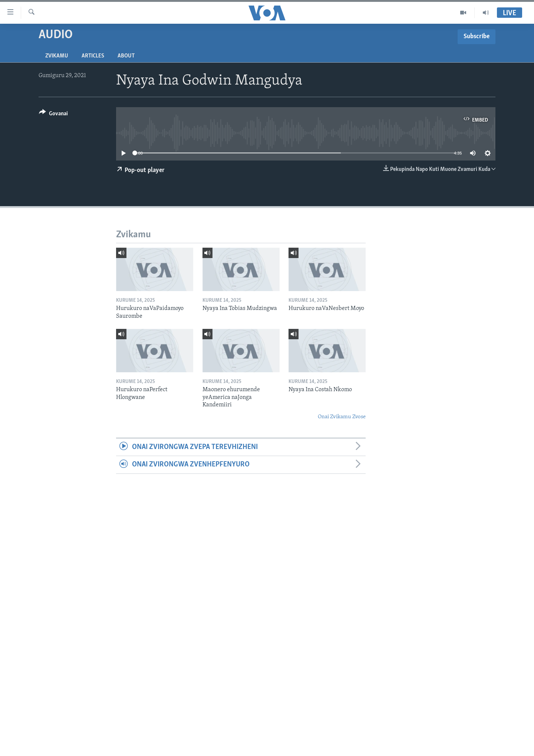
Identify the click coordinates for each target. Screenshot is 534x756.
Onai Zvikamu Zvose (342, 417)
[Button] (53, 115)
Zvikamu (57, 56)
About (126, 56)
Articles (93, 56)
